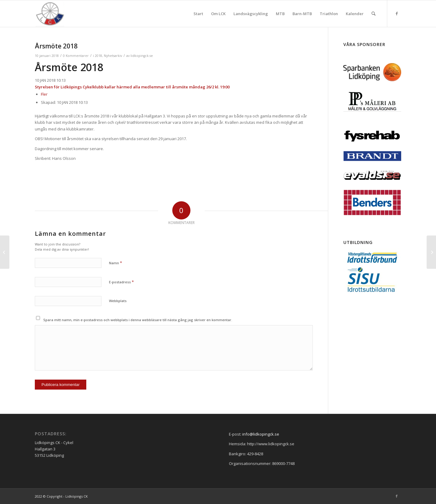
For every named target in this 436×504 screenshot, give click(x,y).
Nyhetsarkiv (113, 56)
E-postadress (121, 282)
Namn (116, 263)
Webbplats (118, 301)
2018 (98, 56)
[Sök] (373, 14)
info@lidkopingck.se (261, 434)
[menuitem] (198, 14)
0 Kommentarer (76, 56)
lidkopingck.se (142, 56)
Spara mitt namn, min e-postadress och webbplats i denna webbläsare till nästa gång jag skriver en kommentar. (138, 320)
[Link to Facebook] (397, 13)
